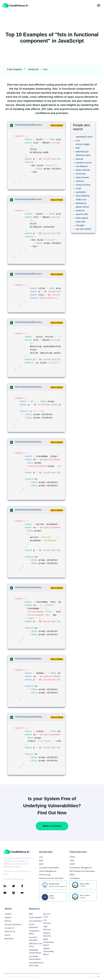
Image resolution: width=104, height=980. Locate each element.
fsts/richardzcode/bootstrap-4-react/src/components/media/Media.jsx (30, 387)
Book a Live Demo (52, 826)
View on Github (57, 125)
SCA (41, 857)
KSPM (72, 875)
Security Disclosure (13, 924)
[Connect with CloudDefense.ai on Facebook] (25, 886)
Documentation (36, 921)
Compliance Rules (34, 932)
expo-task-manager (81, 223)
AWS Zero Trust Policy (36, 945)
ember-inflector (83, 170)
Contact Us (9, 928)
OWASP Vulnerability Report (49, 951)
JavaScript (33, 69)
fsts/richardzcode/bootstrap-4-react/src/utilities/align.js (30, 442)
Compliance (75, 878)
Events (8, 935)
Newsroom (9, 939)
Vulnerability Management (81, 868)
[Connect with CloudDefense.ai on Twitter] (17, 886)
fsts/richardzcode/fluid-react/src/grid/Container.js (30, 199)
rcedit (78, 188)
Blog (31, 914)
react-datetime (83, 196)
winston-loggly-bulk (83, 146)
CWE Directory (47, 928)
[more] (99, 5)
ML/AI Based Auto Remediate (82, 871)
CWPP (72, 864)
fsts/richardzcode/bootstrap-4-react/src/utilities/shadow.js (30, 659)
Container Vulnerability (49, 868)
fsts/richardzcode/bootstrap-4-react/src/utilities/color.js (30, 587)
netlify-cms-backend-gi (81, 201)
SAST (41, 861)
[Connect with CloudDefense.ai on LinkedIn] (8, 886)
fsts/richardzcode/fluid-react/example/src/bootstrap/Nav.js (30, 322)
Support (8, 917)
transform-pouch (84, 163)
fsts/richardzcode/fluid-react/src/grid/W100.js (30, 125)
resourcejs (81, 174)
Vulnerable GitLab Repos (35, 958)
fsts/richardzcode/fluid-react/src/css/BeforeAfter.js (30, 274)
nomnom (80, 181)
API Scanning (45, 875)
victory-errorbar (83, 185)
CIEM (72, 861)
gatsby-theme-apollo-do (83, 209)
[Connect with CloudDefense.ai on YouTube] (8, 893)
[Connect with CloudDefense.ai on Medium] (25, 893)
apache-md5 (82, 214)
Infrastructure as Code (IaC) (51, 878)
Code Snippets (14, 69)
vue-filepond (82, 166)
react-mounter (82, 177)
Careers (8, 914)
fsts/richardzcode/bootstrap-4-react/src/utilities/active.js (30, 510)
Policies (8, 921)
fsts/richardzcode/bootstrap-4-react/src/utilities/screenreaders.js (30, 717)
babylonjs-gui (82, 152)
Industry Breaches (47, 934)
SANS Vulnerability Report (49, 942)
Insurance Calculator (33, 939)
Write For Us (10, 931)
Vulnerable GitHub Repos (35, 951)
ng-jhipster (81, 192)
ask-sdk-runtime (83, 229)
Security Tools (47, 915)
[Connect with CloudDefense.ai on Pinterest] (17, 893)
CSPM (72, 857)
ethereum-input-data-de (83, 157)
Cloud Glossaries (33, 926)
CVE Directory (47, 922)
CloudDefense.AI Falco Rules (36, 964)
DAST (41, 864)
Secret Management (48, 871)
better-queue (82, 218)
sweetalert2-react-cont (84, 139)
